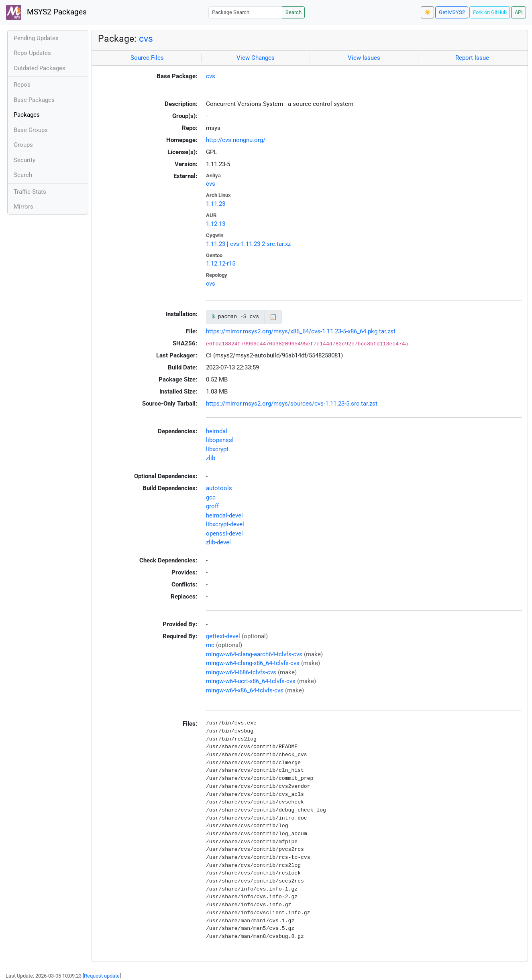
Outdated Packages (40, 68)
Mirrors (23, 207)
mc (210, 645)
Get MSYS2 (452, 12)
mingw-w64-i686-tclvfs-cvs (241, 672)
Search (294, 12)
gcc (211, 497)
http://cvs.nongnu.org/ (236, 140)
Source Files (147, 58)
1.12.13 (216, 224)
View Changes (256, 58)
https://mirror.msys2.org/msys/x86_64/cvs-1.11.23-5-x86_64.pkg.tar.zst (301, 331)
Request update (102, 976)
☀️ (428, 12)
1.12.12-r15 (221, 264)
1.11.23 (216, 204)
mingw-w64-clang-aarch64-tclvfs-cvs (254, 654)
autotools (219, 488)
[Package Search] (245, 12)
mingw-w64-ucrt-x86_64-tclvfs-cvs (251, 681)
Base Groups (31, 130)
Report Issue (472, 58)
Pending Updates (36, 38)
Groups (23, 145)
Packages (27, 115)
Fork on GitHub (490, 12)
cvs (146, 39)
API (519, 12)
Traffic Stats (30, 192)
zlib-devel (218, 542)
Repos (22, 85)
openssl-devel (224, 534)
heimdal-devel (224, 515)
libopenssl (220, 440)
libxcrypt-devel (225, 524)
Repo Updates (32, 53)
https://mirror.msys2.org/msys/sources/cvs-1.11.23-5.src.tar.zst (292, 404)
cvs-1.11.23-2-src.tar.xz (260, 244)
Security (24, 160)
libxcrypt (217, 449)
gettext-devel (223, 636)
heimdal (217, 431)
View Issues (364, 58)
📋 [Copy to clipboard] (273, 317)
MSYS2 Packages (46, 12)
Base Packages (34, 100)
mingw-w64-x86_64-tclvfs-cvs (245, 690)
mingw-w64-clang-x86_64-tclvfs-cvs (253, 663)
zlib (211, 458)
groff (212, 506)
